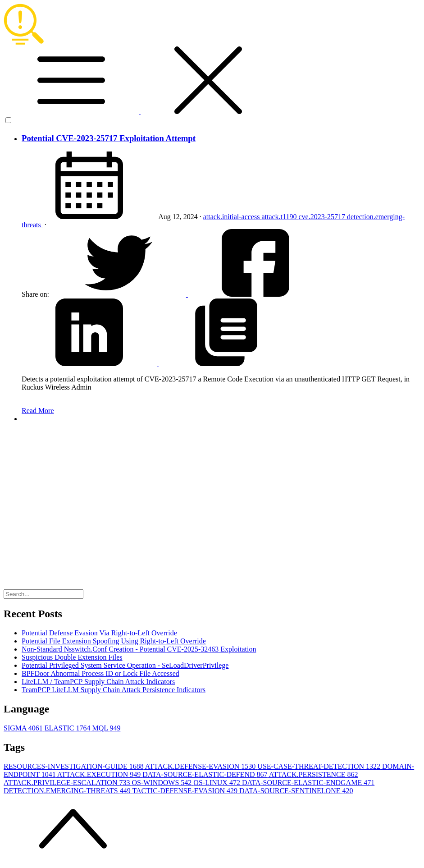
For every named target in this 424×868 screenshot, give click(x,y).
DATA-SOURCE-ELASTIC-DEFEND (206, 774)
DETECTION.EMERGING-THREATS (68, 791)
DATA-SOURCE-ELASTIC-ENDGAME (308, 783)
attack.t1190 (280, 217)
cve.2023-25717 (323, 217)
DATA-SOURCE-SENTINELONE (296, 791)
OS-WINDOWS (162, 783)
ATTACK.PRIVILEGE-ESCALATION (68, 783)
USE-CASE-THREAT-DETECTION (320, 766)
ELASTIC (68, 728)
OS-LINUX (218, 783)
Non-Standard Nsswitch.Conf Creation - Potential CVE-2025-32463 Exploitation (139, 649)
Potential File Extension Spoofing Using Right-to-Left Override (114, 641)
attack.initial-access (233, 217)
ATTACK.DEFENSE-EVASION (201, 766)
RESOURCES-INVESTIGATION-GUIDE (74, 766)
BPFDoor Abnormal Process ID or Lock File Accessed (100, 673)
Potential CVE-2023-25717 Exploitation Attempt (109, 138)
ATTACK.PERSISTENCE (314, 774)
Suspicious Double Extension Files (72, 657)
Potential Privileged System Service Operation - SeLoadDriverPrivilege (125, 665)
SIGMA (24, 728)
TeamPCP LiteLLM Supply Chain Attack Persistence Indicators (114, 690)
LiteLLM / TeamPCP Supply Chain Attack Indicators (98, 682)
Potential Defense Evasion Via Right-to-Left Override (99, 633)
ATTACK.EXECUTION (100, 774)
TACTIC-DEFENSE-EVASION (186, 791)
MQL (106, 728)
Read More (38, 411)
